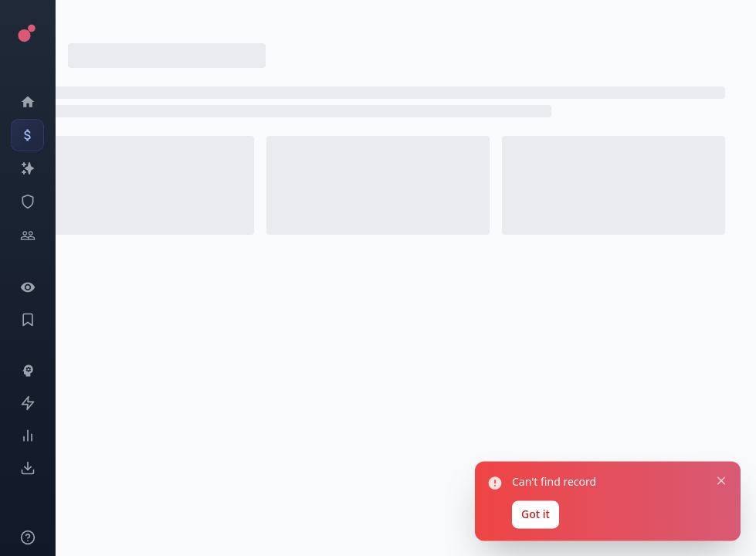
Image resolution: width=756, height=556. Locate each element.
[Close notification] (716, 467)
